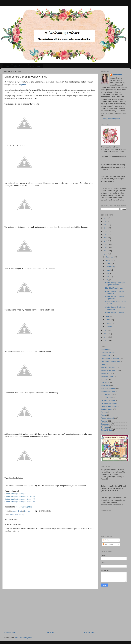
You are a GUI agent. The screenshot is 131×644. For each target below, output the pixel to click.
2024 (106, 218)
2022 (106, 225)
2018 (106, 238)
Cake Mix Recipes (108, 352)
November (110, 260)
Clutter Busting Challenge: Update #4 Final (115, 284)
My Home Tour (107, 397)
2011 (106, 334)
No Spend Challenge (109, 403)
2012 (106, 330)
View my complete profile (110, 119)
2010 (106, 337)
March (108, 320)
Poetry (103, 415)
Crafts (103, 364)
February (109, 323)
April (108, 317)
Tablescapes (106, 424)
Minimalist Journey (17, 515)
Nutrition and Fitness (109, 406)
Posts (106, 540)
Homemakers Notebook (110, 370)
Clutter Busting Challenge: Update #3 (20, 502)
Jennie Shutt (117, 75)
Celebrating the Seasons (110, 358)
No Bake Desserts (108, 400)
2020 (106, 231)
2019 (106, 234)
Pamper (104, 412)
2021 (106, 228)
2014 (106, 251)
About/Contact (20, 66)
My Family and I (107, 394)
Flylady (23, 84)
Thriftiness (105, 427)
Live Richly (105, 382)
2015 (106, 247)
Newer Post (10, 632)
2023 (106, 221)
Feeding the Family (108, 367)
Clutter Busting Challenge (115, 312)
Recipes (104, 421)
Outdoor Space (107, 409)
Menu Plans (105, 385)
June (108, 277)
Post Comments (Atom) (23, 638)
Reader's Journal (107, 418)
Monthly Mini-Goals (108, 391)
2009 (106, 340)
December (110, 257)
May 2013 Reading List (114, 288)
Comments (108, 544)
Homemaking (106, 373)
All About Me (106, 350)
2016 (106, 244)
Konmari (104, 379)
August (109, 270)
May (107, 280)
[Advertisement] (50, 610)
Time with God (106, 430)
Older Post (90, 632)
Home (7, 66)
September (110, 267)
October (109, 264)
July (107, 273)
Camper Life (106, 355)
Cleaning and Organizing (110, 361)
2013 (106, 254)
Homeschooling (107, 376)
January (109, 326)
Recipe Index (36, 66)
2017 (106, 241)
